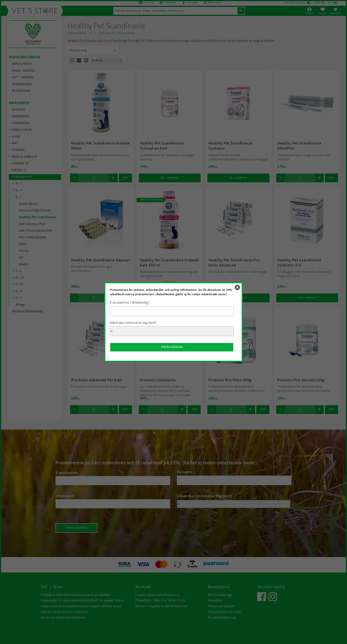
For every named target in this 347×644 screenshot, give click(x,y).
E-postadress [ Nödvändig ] (130, 303)
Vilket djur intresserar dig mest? (133, 323)
